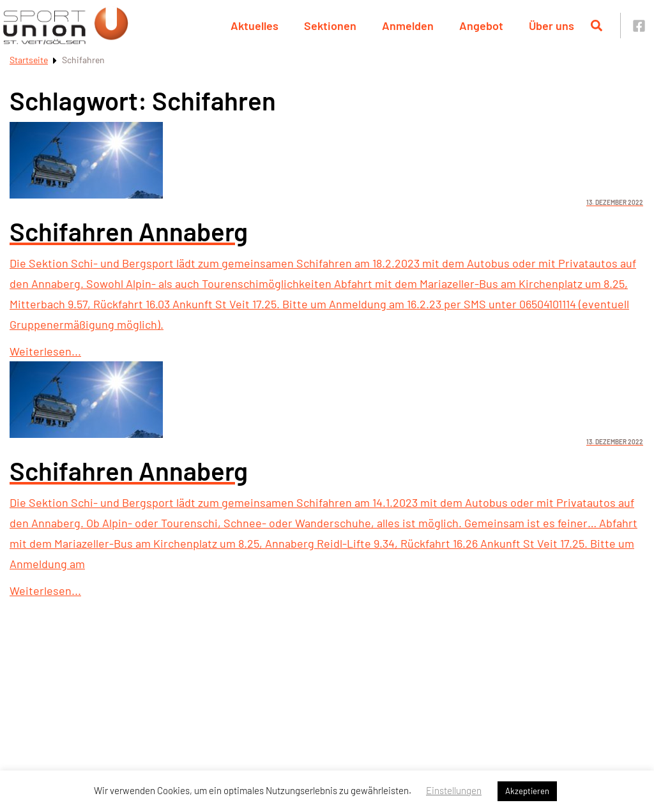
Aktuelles (255, 26)
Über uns (551, 26)
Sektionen (330, 26)
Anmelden (408, 26)
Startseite (29, 60)
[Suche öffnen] (597, 26)
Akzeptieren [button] (527, 791)
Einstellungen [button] (454, 790)
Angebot (481, 26)
